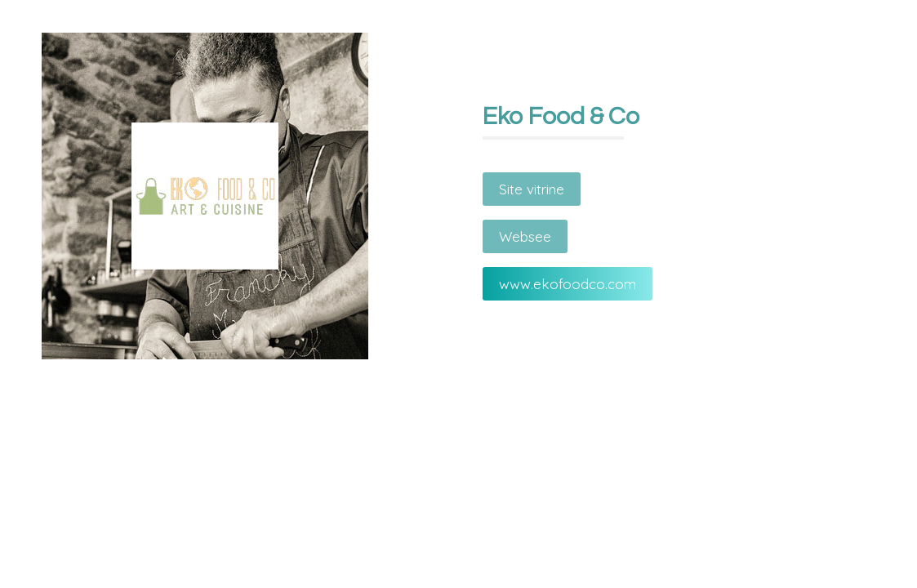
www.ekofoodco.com (568, 284)
